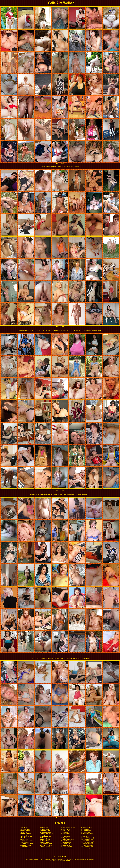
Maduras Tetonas (88, 834)
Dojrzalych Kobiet (47, 838)
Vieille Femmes (25, 831)
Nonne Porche (46, 841)
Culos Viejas (66, 836)
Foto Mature (46, 829)
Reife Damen (46, 842)
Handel (68, 861)
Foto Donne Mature (27, 838)
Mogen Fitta (46, 835)
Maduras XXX (46, 831)
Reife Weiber (87, 832)
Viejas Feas (66, 838)
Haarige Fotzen (67, 842)
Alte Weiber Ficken (26, 836)
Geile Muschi (26, 842)
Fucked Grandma (26, 834)
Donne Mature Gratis (68, 839)
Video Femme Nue (47, 845)
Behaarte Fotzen (67, 832)
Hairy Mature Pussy (68, 848)
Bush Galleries (87, 831)
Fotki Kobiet (86, 836)
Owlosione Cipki (88, 828)
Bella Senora (66, 834)
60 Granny (24, 835)
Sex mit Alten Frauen (28, 844)
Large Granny (46, 839)
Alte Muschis (25, 828)
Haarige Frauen (67, 845)
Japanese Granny (47, 844)
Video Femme (46, 847)
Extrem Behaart (67, 844)
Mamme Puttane (47, 836)
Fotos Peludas (67, 841)
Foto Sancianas (47, 832)
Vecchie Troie (87, 835)
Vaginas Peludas (67, 847)
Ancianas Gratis (26, 829)
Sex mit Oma (66, 829)
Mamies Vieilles (26, 848)
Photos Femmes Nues (69, 828)
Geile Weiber (25, 839)
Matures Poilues (26, 845)
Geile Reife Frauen (47, 834)
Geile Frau (45, 828)
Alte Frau (65, 835)
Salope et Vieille (47, 848)
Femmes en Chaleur (27, 841)
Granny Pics (66, 831)
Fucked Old (25, 847)
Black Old (24, 832)
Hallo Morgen (60, 164)
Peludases (86, 829)
